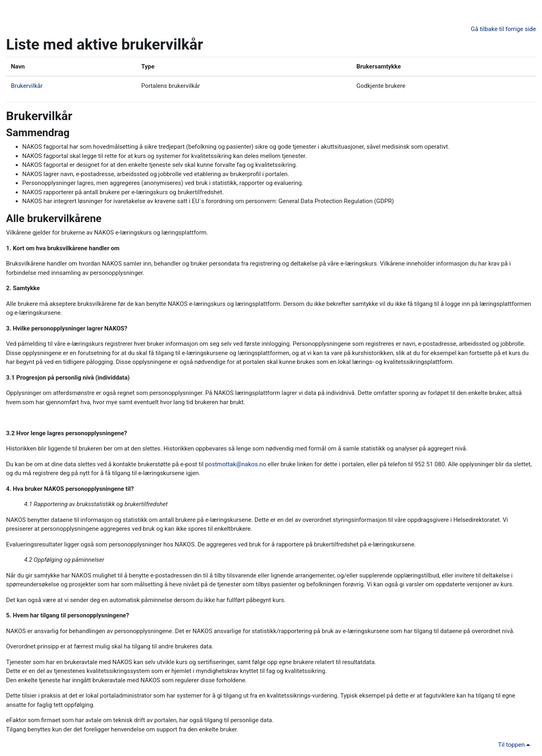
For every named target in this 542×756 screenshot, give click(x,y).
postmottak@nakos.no (236, 464)
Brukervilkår (27, 86)
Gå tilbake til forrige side (503, 29)
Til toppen (515, 745)
